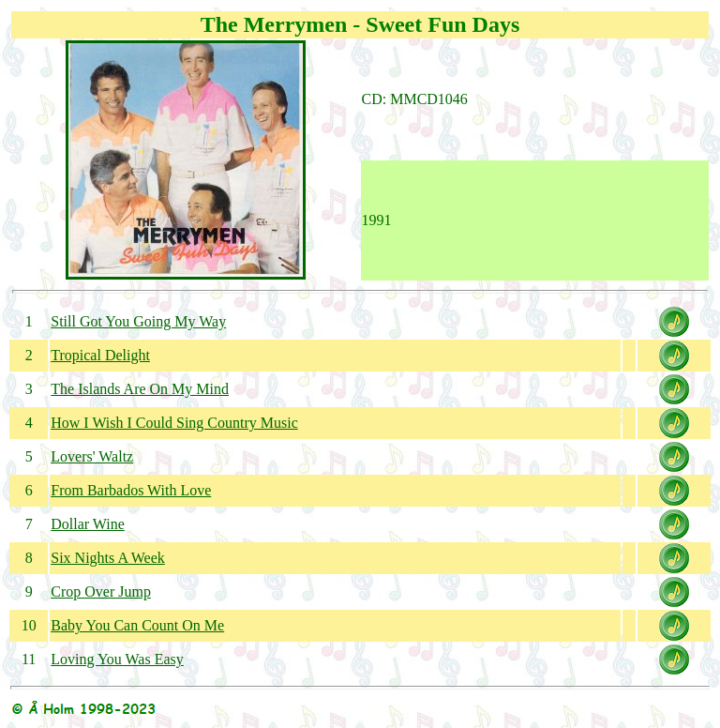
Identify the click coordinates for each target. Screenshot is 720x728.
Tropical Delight (100, 355)
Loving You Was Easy (117, 659)
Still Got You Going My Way (138, 321)
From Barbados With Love (131, 490)
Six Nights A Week (108, 558)
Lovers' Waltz (92, 456)
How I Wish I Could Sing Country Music (174, 423)
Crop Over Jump (101, 591)
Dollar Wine (88, 524)
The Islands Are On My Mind (140, 389)
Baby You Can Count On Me (137, 625)
